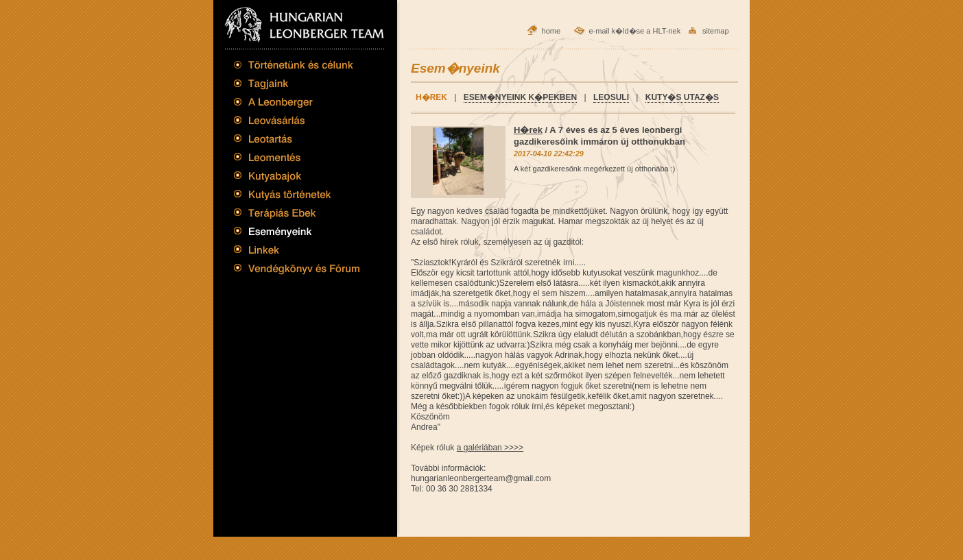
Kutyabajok (297, 175)
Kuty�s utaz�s (682, 97)
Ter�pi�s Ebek (297, 212)
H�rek (528, 130)
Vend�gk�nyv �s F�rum (297, 271)
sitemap (716, 31)
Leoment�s (297, 157)
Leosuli (611, 97)
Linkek (297, 250)
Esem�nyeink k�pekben (520, 97)
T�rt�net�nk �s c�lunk (297, 68)
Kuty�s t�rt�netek (297, 194)
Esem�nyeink (297, 230)
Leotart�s (297, 138)
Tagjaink (297, 84)
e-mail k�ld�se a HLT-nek (635, 31)
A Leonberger (297, 101)
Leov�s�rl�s (297, 120)
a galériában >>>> (490, 448)
